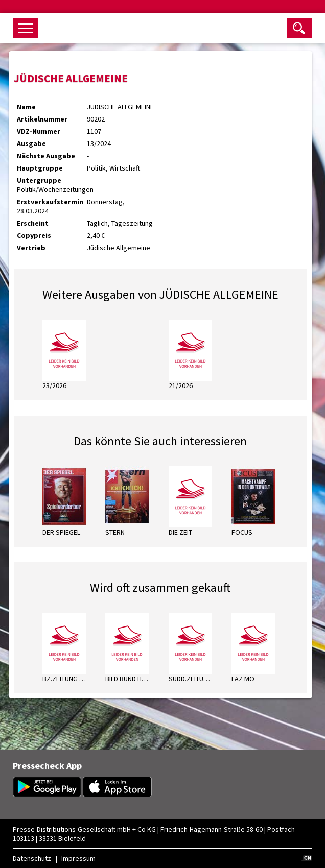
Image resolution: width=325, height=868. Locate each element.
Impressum (78, 858)
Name (26, 107)
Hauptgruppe (40, 168)
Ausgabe (31, 143)
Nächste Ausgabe (46, 156)
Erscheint (33, 223)
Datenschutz (32, 858)
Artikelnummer (42, 119)
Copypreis (34, 235)
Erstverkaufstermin (50, 202)
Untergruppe (39, 180)
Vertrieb (31, 248)
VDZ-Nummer (39, 131)
